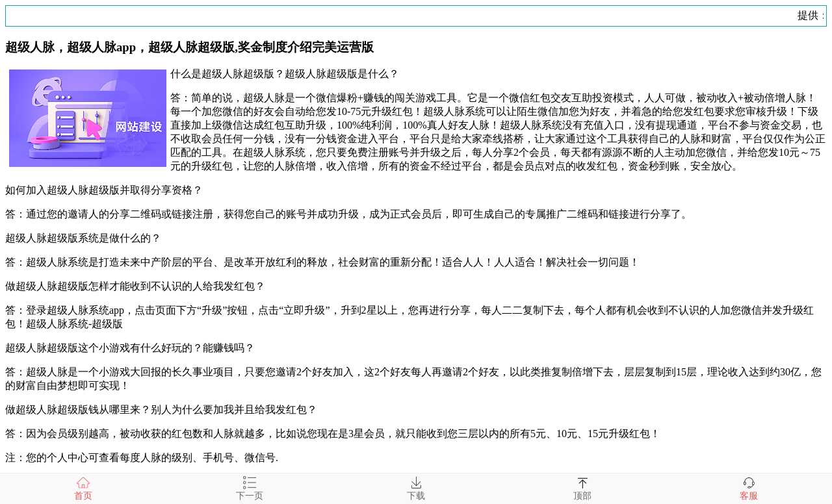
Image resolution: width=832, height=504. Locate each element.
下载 (416, 488)
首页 (83, 488)
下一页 (250, 488)
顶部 (582, 488)
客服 (749, 488)
